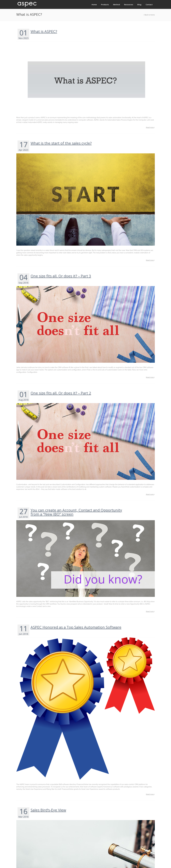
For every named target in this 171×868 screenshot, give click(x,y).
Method (117, 4)
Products (105, 4)
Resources (129, 4)
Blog (139, 4)
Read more (150, 127)
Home (94, 4)
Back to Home (149, 15)
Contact (149, 4)
